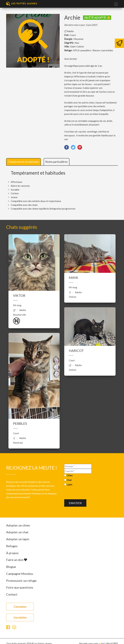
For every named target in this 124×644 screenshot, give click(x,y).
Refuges (12, 546)
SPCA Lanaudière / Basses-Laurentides (93, 50)
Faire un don (17, 560)
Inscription (20, 617)
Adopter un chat (17, 532)
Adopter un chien (18, 525)
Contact (12, 594)
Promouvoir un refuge (21, 581)
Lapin (69, 485)
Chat (69, 480)
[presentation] (88, 493)
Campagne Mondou (20, 574)
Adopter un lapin (18, 539)
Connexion (20, 607)
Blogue (11, 567)
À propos (12, 553)
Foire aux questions (20, 587)
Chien (70, 475)
